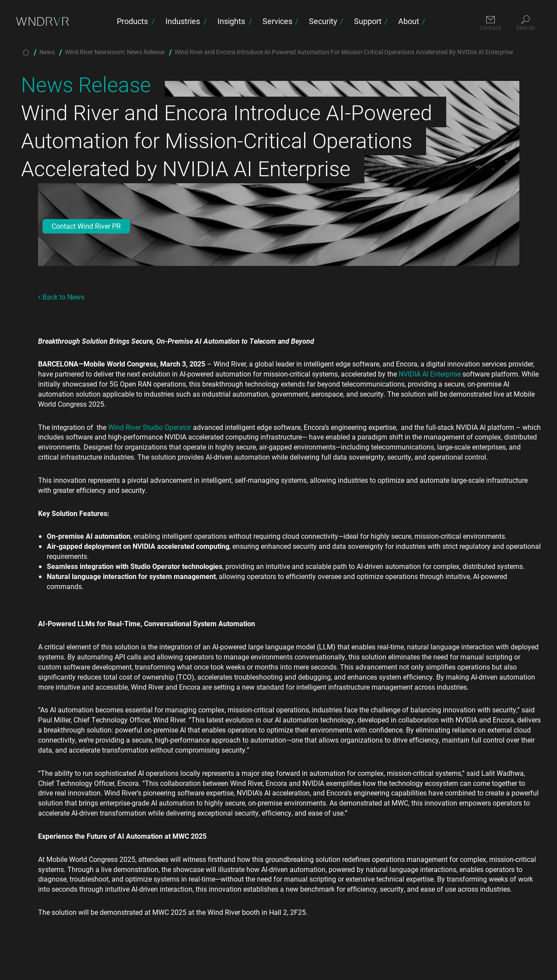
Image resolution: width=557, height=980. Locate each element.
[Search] (526, 23)
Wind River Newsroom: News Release (115, 52)
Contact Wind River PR (86, 226)
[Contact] (491, 23)
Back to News (61, 297)
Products (132, 21)
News (47, 52)
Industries (183, 21)
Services (277, 21)
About (409, 21)
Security (323, 21)
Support (368, 21)
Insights (231, 21)
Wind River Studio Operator (150, 427)
